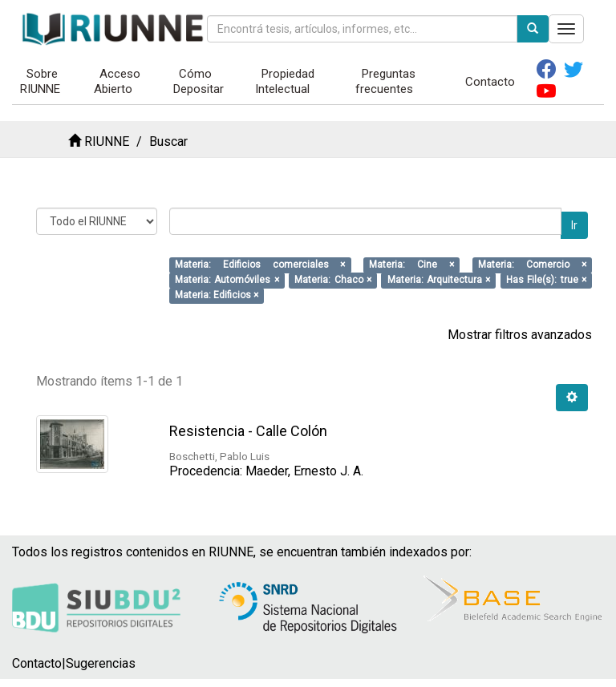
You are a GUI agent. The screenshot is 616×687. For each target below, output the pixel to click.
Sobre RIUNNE (40, 81)
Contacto (490, 82)
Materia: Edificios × (217, 295)
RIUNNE (107, 141)
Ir (574, 225)
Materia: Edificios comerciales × (260, 265)
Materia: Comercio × (532, 265)
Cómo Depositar (199, 81)
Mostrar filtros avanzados (520, 335)
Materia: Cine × (411, 265)
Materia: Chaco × (333, 280)
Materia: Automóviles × (227, 280)
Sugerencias (101, 663)
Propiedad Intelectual (285, 81)
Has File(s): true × (546, 280)
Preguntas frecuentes (385, 81)
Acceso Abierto (118, 81)
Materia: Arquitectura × (439, 280)
